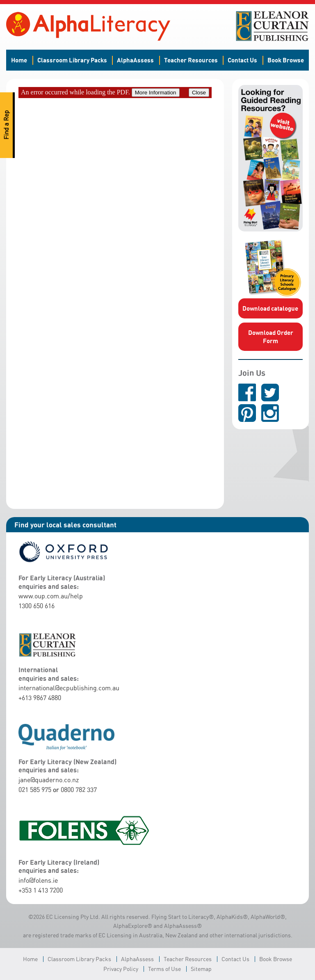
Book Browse (286, 60)
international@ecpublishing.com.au (69, 688)
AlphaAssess (135, 60)
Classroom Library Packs (72, 60)
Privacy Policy (121, 969)
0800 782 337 (79, 790)
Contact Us (242, 60)
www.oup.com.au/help (51, 596)
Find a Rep (6, 125)
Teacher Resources (191, 60)
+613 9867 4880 (40, 698)
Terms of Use (164, 969)
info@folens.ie (38, 880)
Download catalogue (270, 308)
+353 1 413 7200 (41, 890)
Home (19, 60)
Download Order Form (271, 337)
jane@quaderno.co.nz (49, 780)
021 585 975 (35, 790)
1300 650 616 (37, 606)
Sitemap (201, 969)
